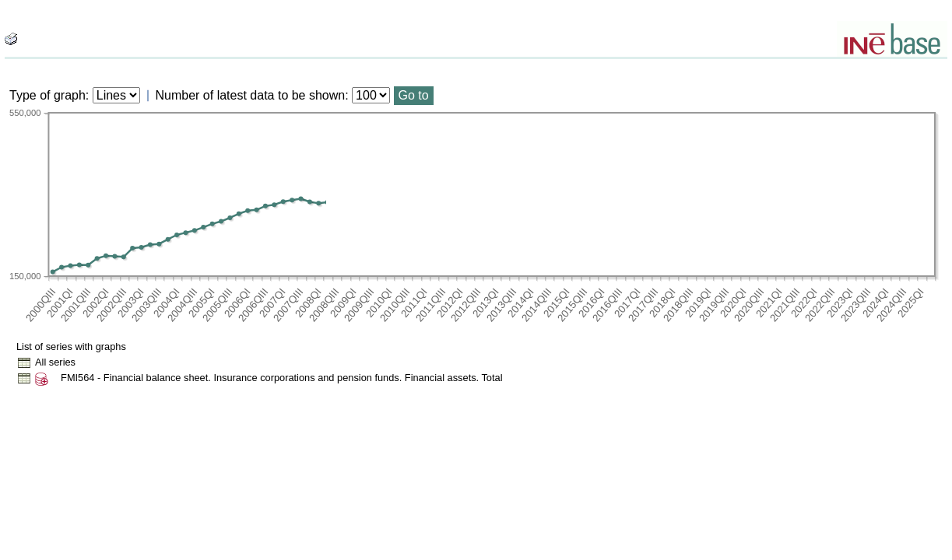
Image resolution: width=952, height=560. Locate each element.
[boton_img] (11, 39)
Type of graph (47, 95)
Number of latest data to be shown (251, 95)
